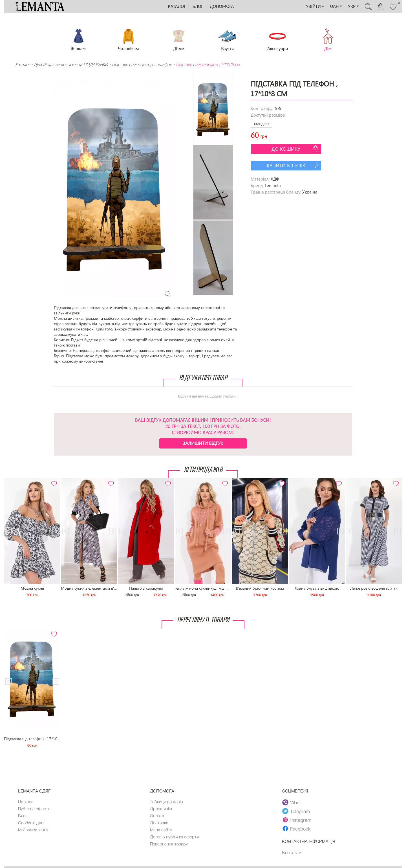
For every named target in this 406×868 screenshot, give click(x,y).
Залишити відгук (203, 443)
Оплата (157, 816)
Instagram (297, 820)
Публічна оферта (34, 809)
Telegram (296, 811)
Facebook (296, 829)
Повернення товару (169, 844)
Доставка (159, 823)
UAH (336, 6)
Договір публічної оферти (174, 837)
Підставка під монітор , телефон (142, 64)
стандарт (262, 124)
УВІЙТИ (315, 6)
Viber (292, 802)
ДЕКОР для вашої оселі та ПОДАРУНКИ (71, 64)
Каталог (177, 6)
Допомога (222, 6)
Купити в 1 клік (293, 165)
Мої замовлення (33, 830)
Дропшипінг (161, 809)
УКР (354, 6)
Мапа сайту (161, 830)
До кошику (296, 149)
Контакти (292, 852)
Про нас (26, 802)
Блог (198, 6)
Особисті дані (31, 823)
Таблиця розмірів (166, 802)
